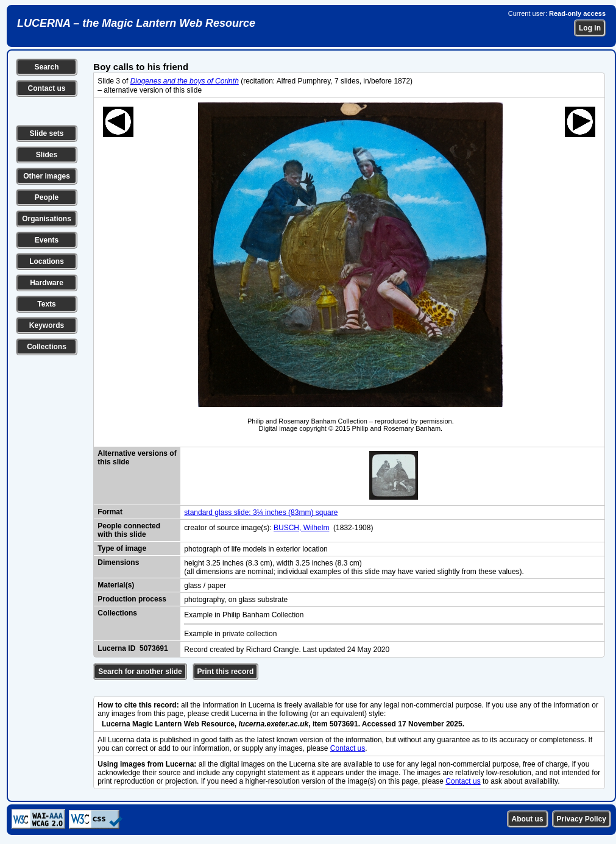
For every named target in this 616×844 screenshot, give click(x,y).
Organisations (47, 219)
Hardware (47, 283)
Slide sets (46, 133)
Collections (47, 347)
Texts (46, 304)
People (47, 197)
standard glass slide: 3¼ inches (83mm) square (261, 512)
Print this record (226, 672)
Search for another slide (140, 672)
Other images (47, 176)
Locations (47, 261)
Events (47, 240)
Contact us (46, 88)
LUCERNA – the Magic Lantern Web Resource (136, 23)
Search (46, 67)
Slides (47, 155)
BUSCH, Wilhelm (301, 528)
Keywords (47, 325)
